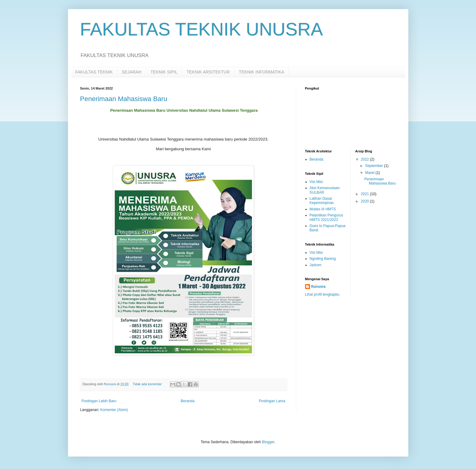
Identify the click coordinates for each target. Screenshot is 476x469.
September (375, 166)
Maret (370, 173)
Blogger (268, 442)
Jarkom (316, 265)
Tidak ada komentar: (148, 384)
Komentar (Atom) (114, 410)
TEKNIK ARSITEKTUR (208, 72)
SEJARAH (132, 72)
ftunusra (318, 287)
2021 (365, 194)
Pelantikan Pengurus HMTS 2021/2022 (326, 217)
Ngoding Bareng (323, 259)
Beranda (187, 401)
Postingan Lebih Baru (99, 401)
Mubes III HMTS (323, 209)
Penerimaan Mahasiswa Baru (124, 99)
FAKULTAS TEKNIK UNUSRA (202, 29)
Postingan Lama (272, 401)
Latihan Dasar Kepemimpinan (322, 201)
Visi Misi (316, 182)
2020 (365, 201)
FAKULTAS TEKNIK (94, 72)
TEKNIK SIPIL (164, 72)
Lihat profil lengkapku (322, 294)
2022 (365, 159)
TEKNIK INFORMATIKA (262, 72)
